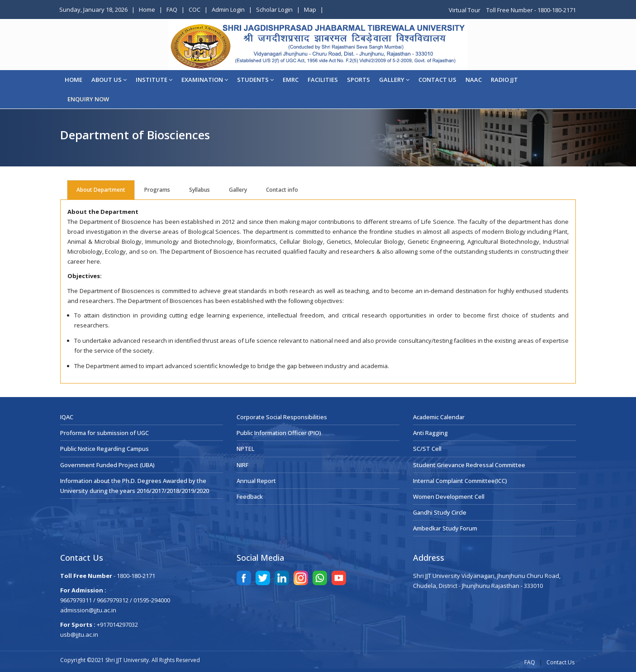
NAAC (474, 80)
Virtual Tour (465, 10)
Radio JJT (504, 80)
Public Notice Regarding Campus (104, 449)
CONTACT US (437, 80)
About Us (109, 80)
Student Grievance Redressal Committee (469, 465)
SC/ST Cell (427, 449)
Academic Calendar (439, 417)
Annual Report (256, 481)
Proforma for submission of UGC (104, 433)
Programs (157, 190)
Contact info (282, 190)
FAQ (172, 9)
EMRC (291, 80)
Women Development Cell (449, 497)
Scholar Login (274, 9)
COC (195, 9)
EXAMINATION (205, 80)
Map (310, 9)
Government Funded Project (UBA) (107, 465)
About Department (101, 190)
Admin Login (228, 9)
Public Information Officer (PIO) (279, 433)
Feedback (250, 497)
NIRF (242, 465)
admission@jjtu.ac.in (88, 610)
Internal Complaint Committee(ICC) (460, 481)
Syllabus (199, 190)
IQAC (67, 417)
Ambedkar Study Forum (445, 528)
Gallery (394, 80)
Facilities (323, 80)
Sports (358, 80)
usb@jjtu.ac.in (79, 634)
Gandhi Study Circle (440, 512)
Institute (154, 80)
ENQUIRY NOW (88, 99)
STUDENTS (255, 80)
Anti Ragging (430, 433)
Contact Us (560, 662)
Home (147, 9)
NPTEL (245, 449)
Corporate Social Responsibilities (282, 417)
